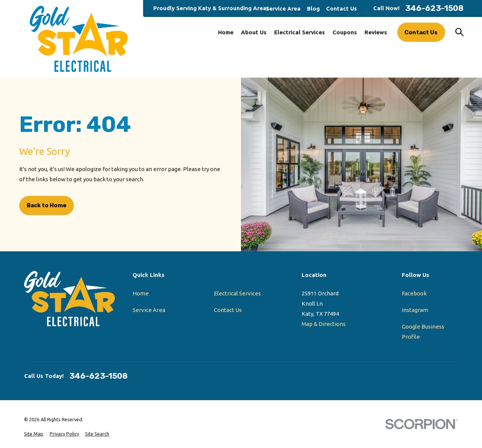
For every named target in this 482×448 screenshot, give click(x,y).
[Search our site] (460, 32)
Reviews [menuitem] (376, 32)
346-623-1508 (434, 8)
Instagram (415, 310)
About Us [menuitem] (254, 32)
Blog (313, 8)
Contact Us (342, 8)
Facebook (414, 293)
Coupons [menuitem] (345, 32)
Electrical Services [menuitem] (300, 32)
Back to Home (47, 205)
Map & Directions (324, 324)
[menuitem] (34, 434)
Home (141, 293)
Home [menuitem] (226, 32)
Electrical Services (237, 293)
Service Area (283, 8)
